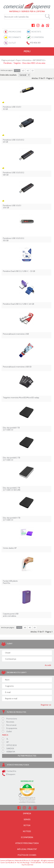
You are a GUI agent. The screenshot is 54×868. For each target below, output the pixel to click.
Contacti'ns (9, 771)
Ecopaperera (10, 728)
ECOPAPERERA (38, 37)
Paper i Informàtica (24, 60)
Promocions (10, 719)
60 (23, 71)
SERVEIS (27, 819)
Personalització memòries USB (16, 334)
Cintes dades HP (10, 548)
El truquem (9, 774)
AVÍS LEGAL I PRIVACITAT (27, 849)
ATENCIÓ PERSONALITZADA (27, 843)
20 (33, 71)
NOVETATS (36, 32)
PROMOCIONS (15, 32)
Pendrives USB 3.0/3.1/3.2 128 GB (13, 174)
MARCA (5, 735)
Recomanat (9, 725)
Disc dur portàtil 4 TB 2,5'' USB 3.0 (12, 519)
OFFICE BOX (9, 745)
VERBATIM (9, 752)
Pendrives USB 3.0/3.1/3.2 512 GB (13, 239)
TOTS (17, 71)
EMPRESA (27, 813)
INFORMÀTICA (39, 60)
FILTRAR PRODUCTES (27, 756)
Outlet (7, 731)
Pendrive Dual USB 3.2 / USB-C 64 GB (18, 304)
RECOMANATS (15, 37)
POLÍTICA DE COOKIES (27, 855)
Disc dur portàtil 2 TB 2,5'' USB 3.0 (11, 459)
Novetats (8, 722)
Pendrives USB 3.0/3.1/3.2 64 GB (13, 141)
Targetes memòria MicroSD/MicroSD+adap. (21, 398)
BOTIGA (27, 825)
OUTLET (12, 43)
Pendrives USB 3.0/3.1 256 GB (12, 207)
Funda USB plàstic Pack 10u (10, 582)
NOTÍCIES (27, 831)
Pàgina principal (8, 60)
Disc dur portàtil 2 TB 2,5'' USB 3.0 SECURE (12, 489)
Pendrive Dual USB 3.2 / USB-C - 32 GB (19, 271)
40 (28, 71)
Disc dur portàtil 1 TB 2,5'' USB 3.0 (11, 429)
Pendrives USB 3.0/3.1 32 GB (12, 108)
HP (5, 742)
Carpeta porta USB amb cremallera (11, 615)
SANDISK (8, 748)
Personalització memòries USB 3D (17, 367)
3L (5, 739)
